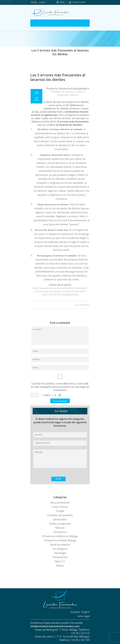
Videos (60, 566)
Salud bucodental (60, 545)
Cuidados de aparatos (63, 92)
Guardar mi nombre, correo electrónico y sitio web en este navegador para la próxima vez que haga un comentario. (60, 387)
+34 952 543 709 (80, 640)
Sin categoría (60, 549)
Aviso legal (84, 616)
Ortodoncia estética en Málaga (60, 536)
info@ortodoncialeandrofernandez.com (55, 626)
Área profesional (60, 503)
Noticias (74, 95)
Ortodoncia (60, 532)
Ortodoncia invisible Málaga (60, 540)
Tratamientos (60, 557)
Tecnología (60, 553)
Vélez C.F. (60, 561)
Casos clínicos (60, 507)
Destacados (60, 519)
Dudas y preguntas (60, 524)
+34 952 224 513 (80, 633)
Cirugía (60, 511)
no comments (82, 305)
